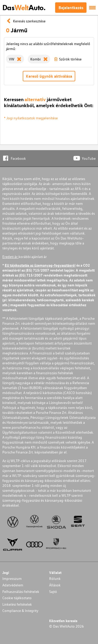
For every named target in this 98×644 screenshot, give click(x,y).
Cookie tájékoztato (17, 598)
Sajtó (53, 591)
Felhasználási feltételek (21, 591)
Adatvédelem (13, 585)
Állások (55, 585)
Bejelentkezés (71, 8)
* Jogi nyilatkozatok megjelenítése (31, 118)
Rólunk (55, 578)
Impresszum (12, 578)
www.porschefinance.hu (22, 427)
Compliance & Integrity (20, 611)
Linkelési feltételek (17, 604)
